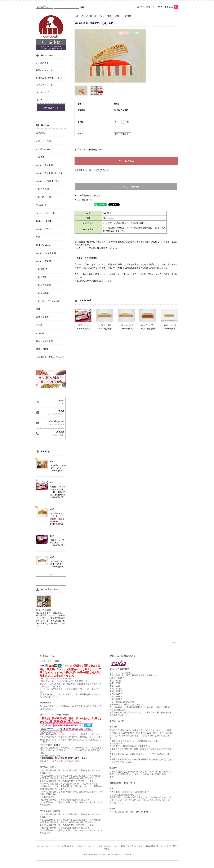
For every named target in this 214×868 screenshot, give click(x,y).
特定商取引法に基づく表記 (158, 846)
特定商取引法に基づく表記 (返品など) (92, 170)
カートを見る (169, 7)
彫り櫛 (128, 16)
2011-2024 (95, 854)
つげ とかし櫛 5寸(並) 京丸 (109, 325)
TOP (77, 16)
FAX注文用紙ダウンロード (51, 108)
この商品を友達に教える (89, 195)
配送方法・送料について (133, 846)
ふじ (102, 16)
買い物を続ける (85, 200)
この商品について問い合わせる (126, 187)
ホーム (40, 846)
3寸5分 (118, 16)
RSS (175, 846)
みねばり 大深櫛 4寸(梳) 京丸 (153, 325)
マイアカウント (147, 7)
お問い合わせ (68, 846)
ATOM (107, 849)
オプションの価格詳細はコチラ (89, 149)
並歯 (109, 16)
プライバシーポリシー (86, 846)
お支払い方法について (109, 846)
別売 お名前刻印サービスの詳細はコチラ (128, 223)
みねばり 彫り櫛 (89, 16)
